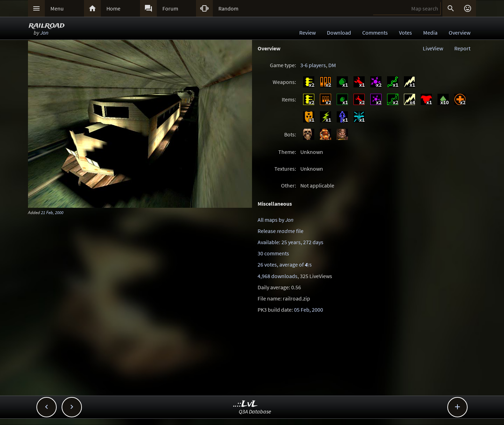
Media (430, 33)
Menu (57, 8)
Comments (375, 33)
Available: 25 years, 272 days (290, 242)
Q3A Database (255, 411)
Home (113, 8)
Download (339, 33)
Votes (405, 33)
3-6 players (313, 65)
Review (307, 33)
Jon (44, 33)
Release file (281, 231)
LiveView (433, 48)
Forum (170, 8)
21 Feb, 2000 (52, 212)
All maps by (275, 220)
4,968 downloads (278, 276)
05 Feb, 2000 (309, 310)
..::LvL (246, 404)
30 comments (273, 253)
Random (228, 8)
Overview (460, 33)
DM (332, 65)
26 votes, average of (285, 264)
